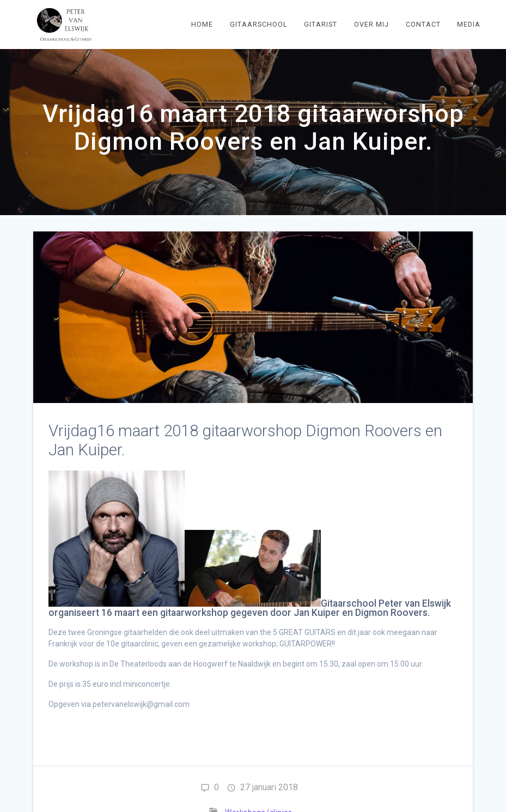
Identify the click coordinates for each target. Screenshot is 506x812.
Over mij (371, 24)
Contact (423, 24)
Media (469, 24)
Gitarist (321, 24)
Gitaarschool (259, 24)
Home (202, 24)
